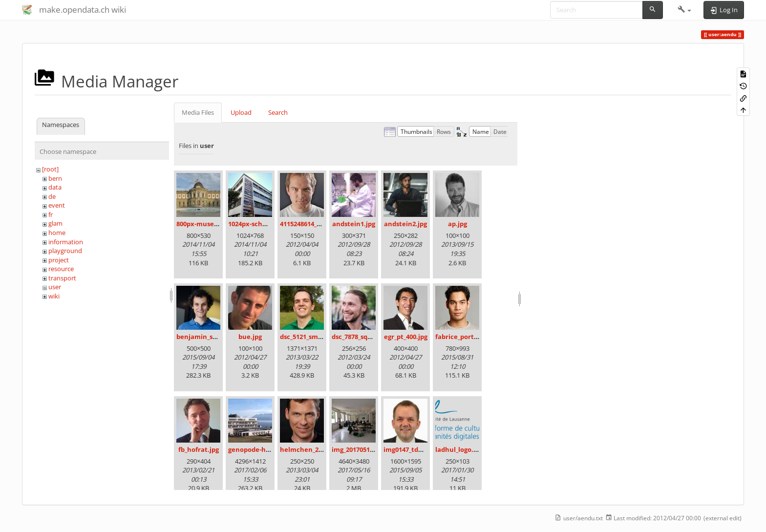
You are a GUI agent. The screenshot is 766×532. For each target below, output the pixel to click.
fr (51, 214)
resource (61, 269)
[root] (50, 169)
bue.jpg (250, 337)
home (57, 233)
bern (55, 178)
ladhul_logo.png (460, 449)
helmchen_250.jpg (308, 449)
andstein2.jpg (405, 224)
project (59, 260)
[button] (685, 10)
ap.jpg (457, 224)
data (55, 187)
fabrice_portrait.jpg (466, 337)
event (57, 205)
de (52, 196)
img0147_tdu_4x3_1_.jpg (419, 449)
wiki (54, 296)
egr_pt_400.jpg (406, 337)
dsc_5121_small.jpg (309, 337)
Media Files (198, 112)
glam (55, 223)
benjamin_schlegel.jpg (212, 337)
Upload (241, 112)
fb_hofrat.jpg (199, 449)
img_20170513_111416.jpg (370, 449)
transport (62, 278)
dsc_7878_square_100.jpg (369, 337)
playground (65, 251)
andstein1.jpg (354, 224)
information (66, 242)
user (55, 287)
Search (278, 112)
